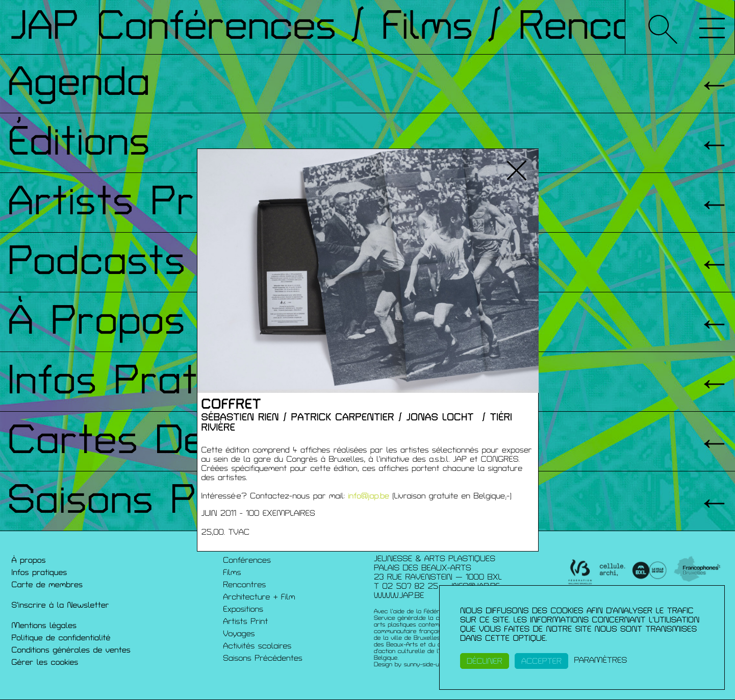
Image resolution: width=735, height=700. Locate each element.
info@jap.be (369, 496)
